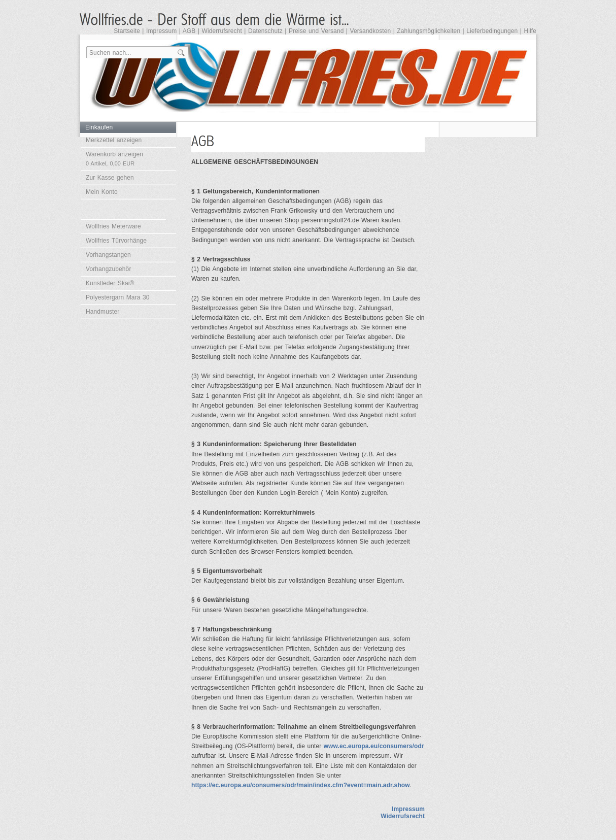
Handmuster (102, 312)
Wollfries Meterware (113, 226)
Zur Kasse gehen (110, 178)
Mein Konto (102, 192)
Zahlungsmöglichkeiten (429, 31)
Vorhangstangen (108, 255)
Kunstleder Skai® (110, 283)
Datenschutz (265, 31)
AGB (189, 31)
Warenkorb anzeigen (114, 159)
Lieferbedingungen (492, 31)
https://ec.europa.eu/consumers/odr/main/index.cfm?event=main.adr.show (301, 785)
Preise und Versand (316, 31)
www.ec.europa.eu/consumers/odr (374, 746)
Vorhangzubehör (108, 269)
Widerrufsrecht (221, 31)
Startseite (127, 31)
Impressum (161, 31)
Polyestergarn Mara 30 (118, 297)
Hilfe (530, 31)
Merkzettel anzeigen (114, 140)
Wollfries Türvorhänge (116, 241)
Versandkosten (371, 31)
